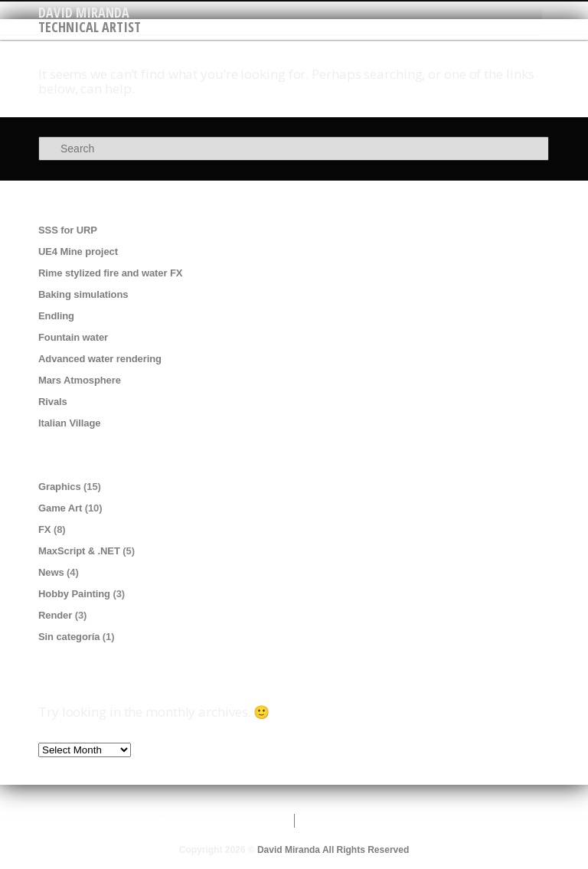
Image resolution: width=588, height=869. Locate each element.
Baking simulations (83, 294)
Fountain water (73, 337)
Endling (56, 316)
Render (55, 615)
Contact (176, 821)
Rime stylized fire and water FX (110, 273)
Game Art (60, 508)
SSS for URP (68, 230)
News (51, 572)
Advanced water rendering (100, 359)
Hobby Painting (74, 594)
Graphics (60, 487)
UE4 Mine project (78, 252)
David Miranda (84, 12)
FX (44, 529)
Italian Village (69, 423)
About (320, 821)
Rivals (53, 402)
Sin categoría (69, 637)
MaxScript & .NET (79, 551)
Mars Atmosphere (80, 380)
